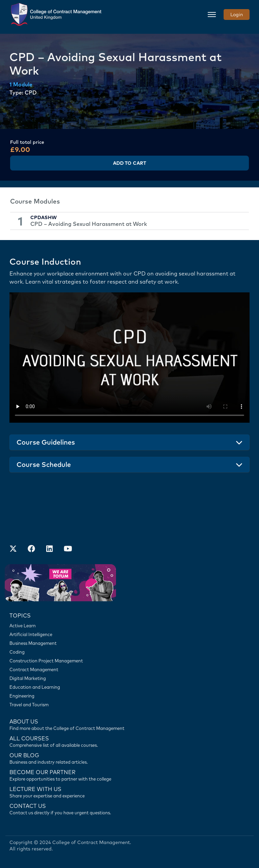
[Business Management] (129, 643)
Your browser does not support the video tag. (129, 358)
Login (237, 15)
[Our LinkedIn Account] (50, 549)
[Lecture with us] (129, 792)
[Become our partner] (129, 775)
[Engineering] (129, 696)
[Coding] (129, 652)
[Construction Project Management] (129, 661)
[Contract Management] (129, 669)
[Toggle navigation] (212, 15)
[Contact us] (129, 758)
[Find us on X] (13, 549)
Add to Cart (129, 163)
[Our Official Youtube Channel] (68, 549)
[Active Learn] (129, 626)
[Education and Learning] (129, 687)
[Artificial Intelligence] (129, 634)
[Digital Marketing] (129, 678)
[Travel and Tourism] (129, 705)
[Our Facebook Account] (31, 549)
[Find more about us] (129, 724)
